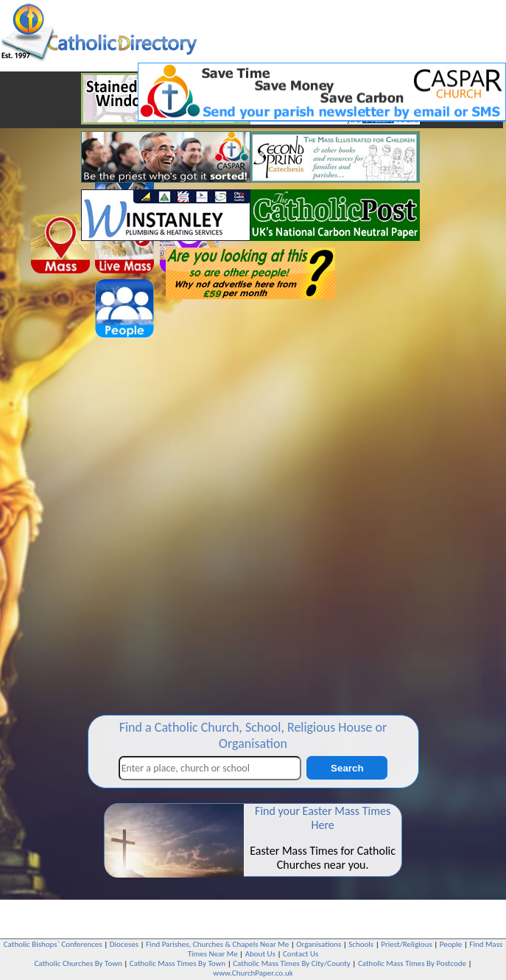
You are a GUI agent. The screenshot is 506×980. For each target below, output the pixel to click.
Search (347, 768)
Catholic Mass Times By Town (178, 963)
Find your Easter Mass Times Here (323, 818)
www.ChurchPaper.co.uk (253, 973)
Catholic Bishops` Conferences (53, 944)
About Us (260, 954)
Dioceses (124, 944)
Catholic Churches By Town (78, 963)
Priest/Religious (407, 944)
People (451, 944)
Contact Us (301, 954)
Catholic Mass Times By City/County (292, 963)
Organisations (319, 944)
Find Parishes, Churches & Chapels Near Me (217, 944)
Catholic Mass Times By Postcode (412, 963)
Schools (361, 944)
